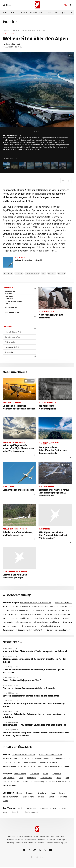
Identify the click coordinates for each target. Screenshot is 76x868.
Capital (63, 13)
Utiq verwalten (30, 840)
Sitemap (9, 762)
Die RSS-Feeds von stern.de (50, 755)
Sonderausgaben (10, 766)
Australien (35, 774)
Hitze (64, 808)
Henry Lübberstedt (13, 44)
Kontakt (41, 843)
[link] (71, 5)
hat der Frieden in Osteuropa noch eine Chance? (36, 606)
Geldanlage (32, 778)
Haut (53, 793)
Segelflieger (19, 273)
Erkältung (42, 793)
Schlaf (51, 797)
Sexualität (63, 797)
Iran (41, 13)
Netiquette (42, 840)
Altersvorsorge (20, 774)
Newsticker (11, 642)
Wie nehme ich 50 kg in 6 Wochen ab (35, 603)
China (46, 774)
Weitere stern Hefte (48, 762)
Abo (66, 5)
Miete (59, 778)
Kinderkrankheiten (10, 797)
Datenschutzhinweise (15, 840)
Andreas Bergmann (48, 244)
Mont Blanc (61, 273)
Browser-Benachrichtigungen (57, 766)
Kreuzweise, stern (29, 626)
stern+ (50, 13)
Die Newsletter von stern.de (24, 755)
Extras (12, 13)
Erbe (21, 778)
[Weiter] (71, 13)
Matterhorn (52, 273)
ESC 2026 (33, 13)
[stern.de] (37, 5)
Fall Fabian (23, 13)
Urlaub (26, 782)
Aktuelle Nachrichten (11, 758)
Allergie (19, 793)
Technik (8, 22)
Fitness (62, 793)
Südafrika (15, 782)
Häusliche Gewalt (31, 812)
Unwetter (44, 808)
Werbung (11, 843)
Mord (55, 808)
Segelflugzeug (8, 273)
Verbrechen (31, 808)
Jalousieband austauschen (46, 610)
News (5, 13)
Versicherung (39, 782)
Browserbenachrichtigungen (57, 843)
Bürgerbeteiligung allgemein (58, 630)
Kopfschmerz (28, 797)
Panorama (6, 31)
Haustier (16, 812)
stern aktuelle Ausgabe (26, 762)
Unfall (19, 808)
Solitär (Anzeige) (9, 785)
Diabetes (30, 793)
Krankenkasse (46, 778)
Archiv (27, 758)
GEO (56, 13)
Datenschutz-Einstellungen (26, 843)
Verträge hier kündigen (57, 840)
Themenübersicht (62, 758)
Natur (5, 812)
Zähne (5, 801)
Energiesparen (9, 778)
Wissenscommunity (43, 758)
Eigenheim (57, 774)
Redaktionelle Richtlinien (50, 836)
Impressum (12, 836)
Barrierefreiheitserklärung (28, 836)
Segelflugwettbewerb (32, 273)
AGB (62, 836)
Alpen (44, 273)
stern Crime (36, 766)
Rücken (41, 797)
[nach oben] (70, 829)
